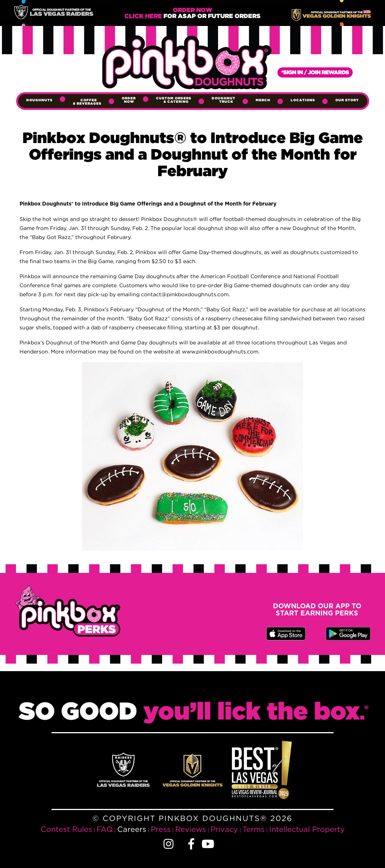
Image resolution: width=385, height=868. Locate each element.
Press (161, 829)
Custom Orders (174, 100)
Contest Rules (66, 829)
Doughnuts (39, 100)
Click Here (143, 16)
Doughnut (224, 100)
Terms (254, 829)
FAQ (105, 829)
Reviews (191, 829)
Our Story (347, 100)
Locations (303, 100)
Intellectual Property (307, 829)
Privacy (224, 829)
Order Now (129, 100)
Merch (263, 100)
